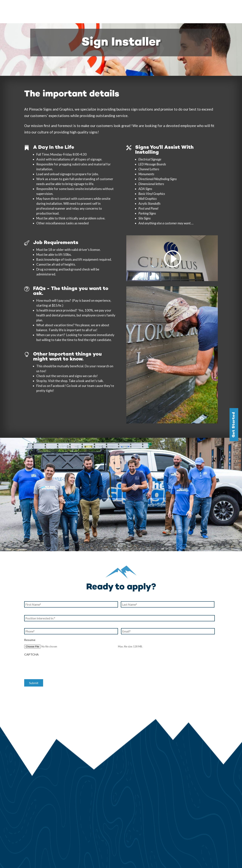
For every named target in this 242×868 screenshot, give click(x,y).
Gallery (149, 7)
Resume (30, 617)
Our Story (165, 7)
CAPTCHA (31, 631)
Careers (215, 7)
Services (130, 7)
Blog (202, 7)
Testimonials (185, 7)
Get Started (234, 425)
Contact (230, 7)
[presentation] (53, 642)
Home (115, 7)
